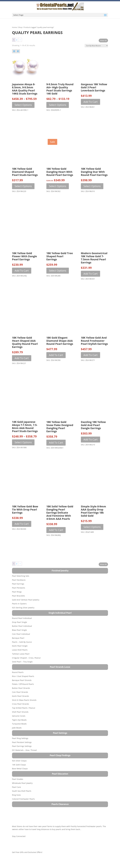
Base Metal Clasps (20, 769)
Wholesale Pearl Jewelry (22, 783)
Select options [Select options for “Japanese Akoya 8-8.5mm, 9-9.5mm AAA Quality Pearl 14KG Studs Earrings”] (23, 105)
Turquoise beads (19, 724)
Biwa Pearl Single (19, 630)
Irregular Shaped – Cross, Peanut (26, 658)
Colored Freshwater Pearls (23, 799)
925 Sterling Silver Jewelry (23, 608)
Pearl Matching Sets (21, 576)
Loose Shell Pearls (20, 650)
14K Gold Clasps (19, 765)
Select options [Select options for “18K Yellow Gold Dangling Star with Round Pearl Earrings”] (92, 186)
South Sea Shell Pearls (22, 791)
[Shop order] (96, 46)
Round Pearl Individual (22, 618)
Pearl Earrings (18, 584)
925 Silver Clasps (19, 761)
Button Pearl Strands (21, 688)
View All (103, 40)
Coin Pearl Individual (21, 634)
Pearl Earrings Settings (22, 746)
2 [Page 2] (17, 40)
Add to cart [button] (90, 102)
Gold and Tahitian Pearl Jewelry (26, 600)
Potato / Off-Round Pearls (23, 684)
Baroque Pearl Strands (22, 680)
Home (14, 27)
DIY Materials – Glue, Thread (24, 750)
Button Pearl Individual (22, 626)
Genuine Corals (19, 716)
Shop (20, 27)
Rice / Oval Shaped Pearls (23, 676)
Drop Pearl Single (20, 622)
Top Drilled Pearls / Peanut (24, 708)
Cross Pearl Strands (20, 704)
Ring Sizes (16, 795)
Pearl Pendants (19, 588)
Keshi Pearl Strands (20, 696)
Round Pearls (18, 672)
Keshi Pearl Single (20, 646)
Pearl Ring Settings (20, 738)
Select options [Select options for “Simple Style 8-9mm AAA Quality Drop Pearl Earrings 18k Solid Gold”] (92, 527)
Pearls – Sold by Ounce (22, 642)
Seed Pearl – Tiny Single (22, 662)
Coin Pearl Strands (20, 692)
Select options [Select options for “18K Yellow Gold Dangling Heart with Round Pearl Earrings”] (58, 186)
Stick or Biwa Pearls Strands (24, 700)
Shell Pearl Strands (20, 712)
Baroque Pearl (18, 638)
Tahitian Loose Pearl (21, 654)
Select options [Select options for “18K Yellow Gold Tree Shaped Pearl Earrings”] (58, 271)
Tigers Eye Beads (19, 720)
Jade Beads (17, 728)
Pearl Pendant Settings (22, 742)
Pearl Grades (18, 779)
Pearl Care (16, 787)
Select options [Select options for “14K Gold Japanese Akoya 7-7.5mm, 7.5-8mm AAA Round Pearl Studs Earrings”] (23, 442)
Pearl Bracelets (18, 596)
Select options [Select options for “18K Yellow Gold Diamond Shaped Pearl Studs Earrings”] (23, 186)
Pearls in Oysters (19, 604)
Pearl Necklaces (19, 580)
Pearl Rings (17, 592)
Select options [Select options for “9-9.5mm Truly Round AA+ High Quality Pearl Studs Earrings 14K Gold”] (58, 105)
